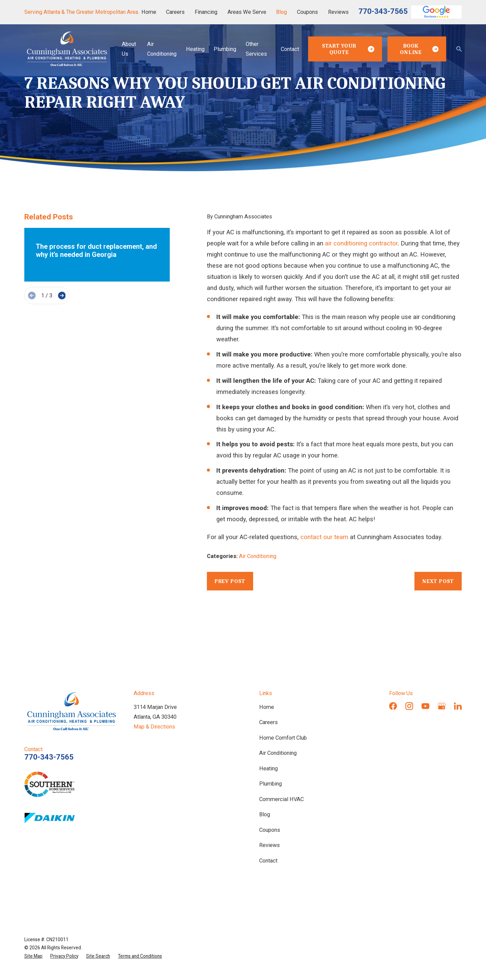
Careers (175, 12)
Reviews (338, 12)
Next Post (438, 581)
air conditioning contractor (361, 243)
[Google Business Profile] (442, 706)
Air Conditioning (258, 556)
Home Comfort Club (283, 738)
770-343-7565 (383, 11)
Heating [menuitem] (195, 49)
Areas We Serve (247, 12)
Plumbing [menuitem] (225, 49)
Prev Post (230, 581)
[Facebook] (393, 706)
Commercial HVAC (281, 799)
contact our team (324, 537)
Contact (268, 861)
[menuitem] (33, 956)
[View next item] (62, 296)
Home (149, 12)
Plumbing (271, 784)
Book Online (419, 49)
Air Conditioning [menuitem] (162, 49)
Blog (281, 12)
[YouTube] (425, 706)
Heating (268, 769)
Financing (206, 12)
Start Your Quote (348, 49)
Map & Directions (154, 727)
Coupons (307, 12)
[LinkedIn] (458, 706)
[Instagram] (409, 706)
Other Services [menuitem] (256, 49)
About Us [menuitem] (129, 49)
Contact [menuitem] (290, 49)
